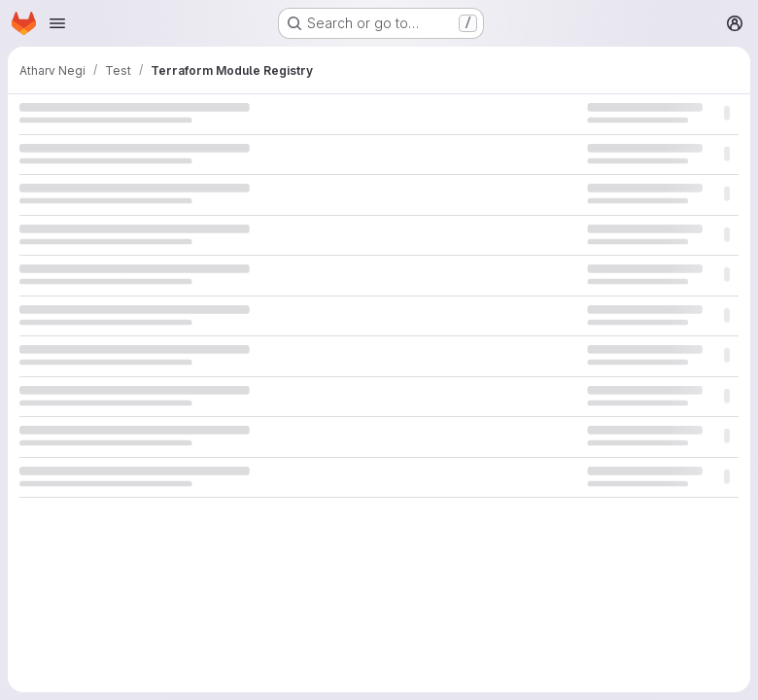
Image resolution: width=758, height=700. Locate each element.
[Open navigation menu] (57, 23)
